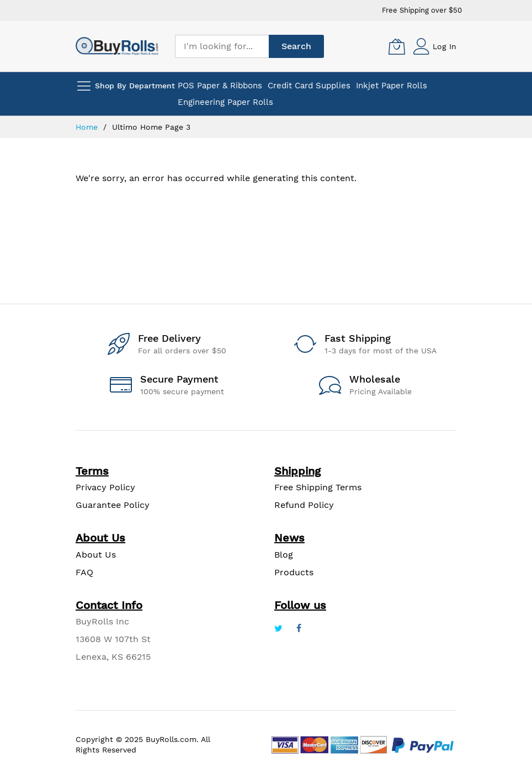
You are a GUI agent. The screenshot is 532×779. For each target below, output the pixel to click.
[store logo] (117, 46)
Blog (284, 555)
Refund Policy (304, 505)
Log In (445, 46)
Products (294, 572)
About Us (96, 555)
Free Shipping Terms (318, 487)
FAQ (84, 572)
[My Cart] (397, 46)
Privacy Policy (105, 487)
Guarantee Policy (113, 505)
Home (88, 127)
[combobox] (222, 46)
